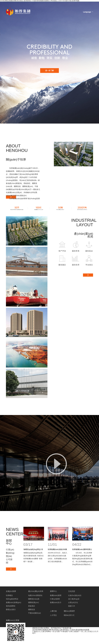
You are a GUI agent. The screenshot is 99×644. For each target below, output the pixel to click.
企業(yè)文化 (73, 602)
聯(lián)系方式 (69, 615)
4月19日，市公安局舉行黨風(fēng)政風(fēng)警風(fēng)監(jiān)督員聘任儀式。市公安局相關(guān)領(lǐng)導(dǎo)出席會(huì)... (82, 559)
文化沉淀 (72, 591)
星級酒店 (32, 606)
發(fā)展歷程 (11, 606)
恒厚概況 (9, 595)
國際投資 (32, 609)
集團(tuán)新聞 (56, 595)
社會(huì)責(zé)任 (75, 595)
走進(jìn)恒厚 (11, 591)
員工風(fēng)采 (74, 599)
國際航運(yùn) (33, 602)
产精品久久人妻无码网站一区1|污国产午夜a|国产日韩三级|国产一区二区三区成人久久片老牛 (65, 632)
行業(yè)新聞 (55, 599)
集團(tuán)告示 (56, 602)
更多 (88, 275)
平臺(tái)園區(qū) (35, 613)
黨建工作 (72, 606)
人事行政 (53, 611)
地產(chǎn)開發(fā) (35, 595)
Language (87, 12)
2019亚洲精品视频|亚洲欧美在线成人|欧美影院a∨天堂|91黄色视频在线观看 (61, 630)
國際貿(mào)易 (34, 599)
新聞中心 (53, 591)
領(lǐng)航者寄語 (12, 599)
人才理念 (53, 615)
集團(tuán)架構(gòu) (14, 602)
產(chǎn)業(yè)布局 (36, 591)
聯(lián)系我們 (69, 611)
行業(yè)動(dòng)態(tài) (10, 553)
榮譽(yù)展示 (11, 609)
